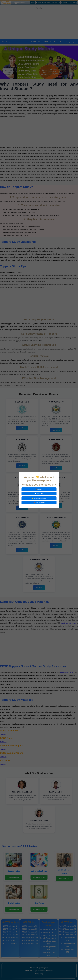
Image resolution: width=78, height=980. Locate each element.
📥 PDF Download (39, 503)
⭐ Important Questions (39, 498)
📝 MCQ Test (39, 494)
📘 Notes (39, 489)
